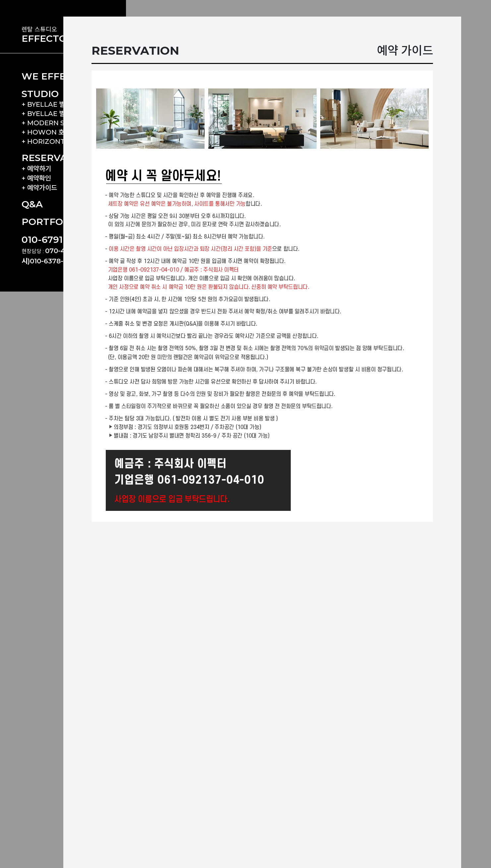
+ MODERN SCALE (52, 123)
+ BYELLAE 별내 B (50, 114)
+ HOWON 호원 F (49, 132)
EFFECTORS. (52, 38)
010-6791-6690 (56, 240)
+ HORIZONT (43, 141)
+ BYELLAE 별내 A (50, 104)
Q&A (32, 204)
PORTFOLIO (51, 222)
